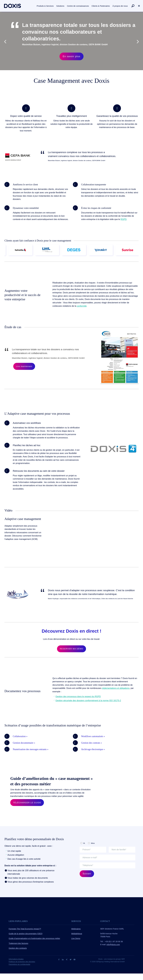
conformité (82, 306)
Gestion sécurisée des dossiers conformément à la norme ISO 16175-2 (88, 701)
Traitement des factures (19, 943)
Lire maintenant (24, 366)
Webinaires (76, 929)
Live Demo (76, 938)
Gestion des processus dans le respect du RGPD (78, 697)
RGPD (124, 219)
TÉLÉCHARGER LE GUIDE (27, 803)
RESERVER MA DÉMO (71, 649)
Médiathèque (77, 934)
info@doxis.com (113, 945)
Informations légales (16, 959)
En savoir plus (71, 56)
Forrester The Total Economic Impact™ (25, 929)
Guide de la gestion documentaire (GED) (26, 934)
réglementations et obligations (116, 688)
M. (84, 843)
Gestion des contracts (18, 948)
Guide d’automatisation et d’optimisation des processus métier (34, 938)
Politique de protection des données (22, 962)
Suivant (87, 874)
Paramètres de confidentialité (19, 964)
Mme (93, 843)
